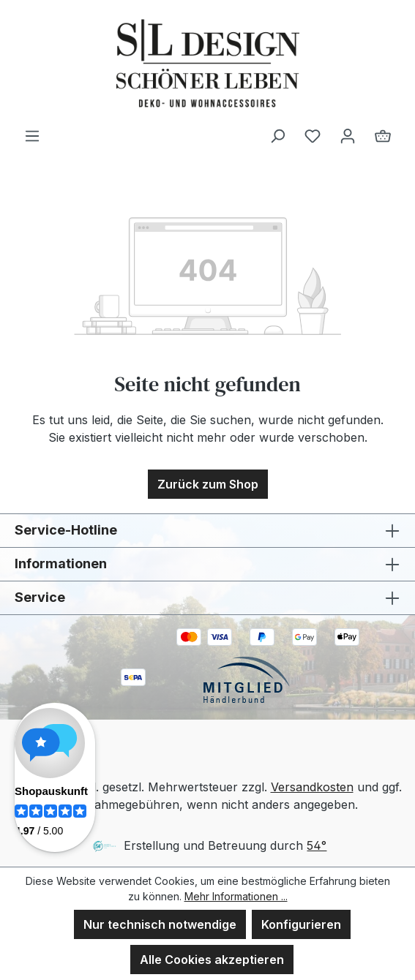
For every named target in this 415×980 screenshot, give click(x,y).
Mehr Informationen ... (236, 896)
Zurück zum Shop (208, 484)
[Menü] (32, 135)
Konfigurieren (301, 924)
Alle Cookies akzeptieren (212, 960)
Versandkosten (312, 787)
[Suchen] (277, 135)
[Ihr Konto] (348, 135)
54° (317, 845)
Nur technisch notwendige (160, 924)
